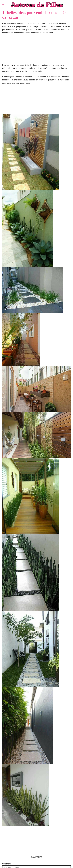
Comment (6, 864)
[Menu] (3, 5)
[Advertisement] (36, 50)
